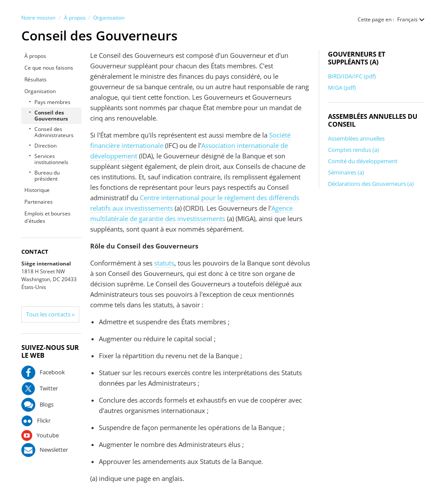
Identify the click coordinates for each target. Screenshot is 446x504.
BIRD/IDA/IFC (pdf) (352, 76)
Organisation (109, 18)
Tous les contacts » (50, 314)
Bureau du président (47, 176)
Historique (37, 190)
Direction (46, 146)
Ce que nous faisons (49, 68)
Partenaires (39, 202)
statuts (164, 263)
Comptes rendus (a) (353, 150)
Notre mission (38, 18)
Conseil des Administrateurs (54, 132)
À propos (75, 18)
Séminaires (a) (346, 172)
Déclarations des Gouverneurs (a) (371, 184)
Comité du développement (363, 161)
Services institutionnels (51, 159)
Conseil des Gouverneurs (51, 116)
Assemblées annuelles (356, 138)
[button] (407, 19)
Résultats (35, 79)
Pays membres (52, 102)
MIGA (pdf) (342, 87)
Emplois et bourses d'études (47, 217)
